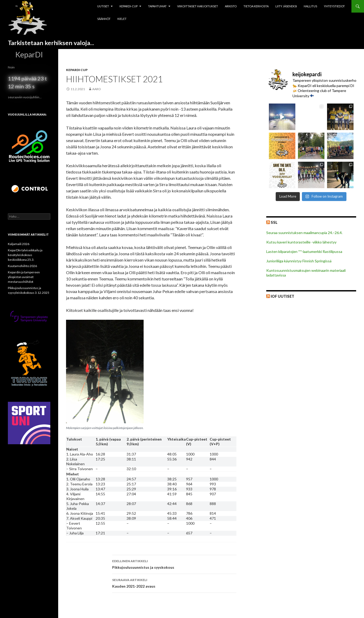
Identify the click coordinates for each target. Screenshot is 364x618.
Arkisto (231, 6)
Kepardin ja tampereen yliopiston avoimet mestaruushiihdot (24, 277)
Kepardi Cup (77, 70)
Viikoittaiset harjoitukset (198, 6)
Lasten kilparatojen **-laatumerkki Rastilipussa (304, 251)
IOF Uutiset (282, 296)
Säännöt (104, 19)
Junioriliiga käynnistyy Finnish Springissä (299, 261)
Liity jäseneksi (286, 6)
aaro (97, 89)
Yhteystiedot (334, 6)
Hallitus (310, 6)
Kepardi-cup (129, 6)
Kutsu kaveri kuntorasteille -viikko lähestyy (301, 242)
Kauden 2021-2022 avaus (174, 583)
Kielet (122, 19)
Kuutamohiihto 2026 (22, 266)
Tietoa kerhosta (256, 6)
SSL (274, 222)
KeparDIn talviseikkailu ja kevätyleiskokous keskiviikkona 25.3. (25, 255)
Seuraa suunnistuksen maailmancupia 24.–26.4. (304, 233)
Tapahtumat (157, 6)
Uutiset (103, 6)
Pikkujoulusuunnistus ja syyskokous (174, 564)
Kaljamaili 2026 (19, 244)
